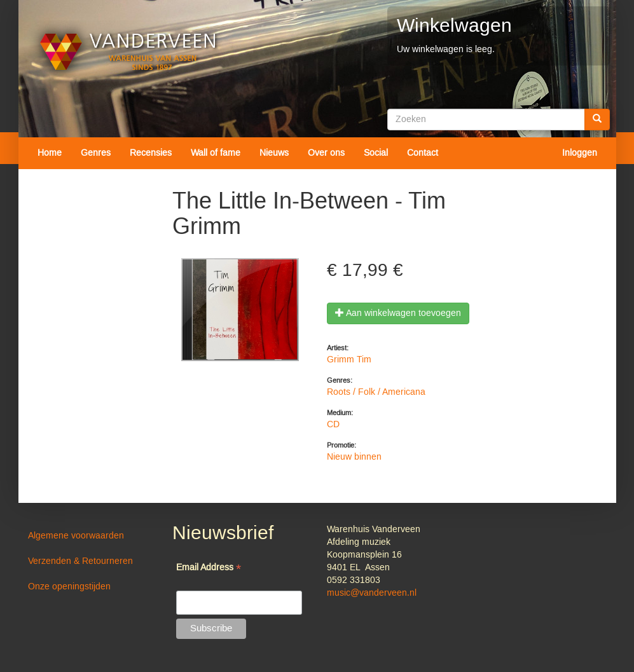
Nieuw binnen (354, 457)
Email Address (209, 569)
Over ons (326, 153)
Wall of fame (216, 153)
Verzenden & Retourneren (80, 561)
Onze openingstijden (69, 587)
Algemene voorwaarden (76, 536)
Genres (96, 153)
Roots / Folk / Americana (376, 392)
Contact (423, 153)
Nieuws (274, 153)
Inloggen (580, 153)
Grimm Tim (349, 360)
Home (50, 153)
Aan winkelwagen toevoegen (398, 313)
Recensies (151, 153)
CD (333, 425)
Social (376, 153)
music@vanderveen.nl (372, 593)
